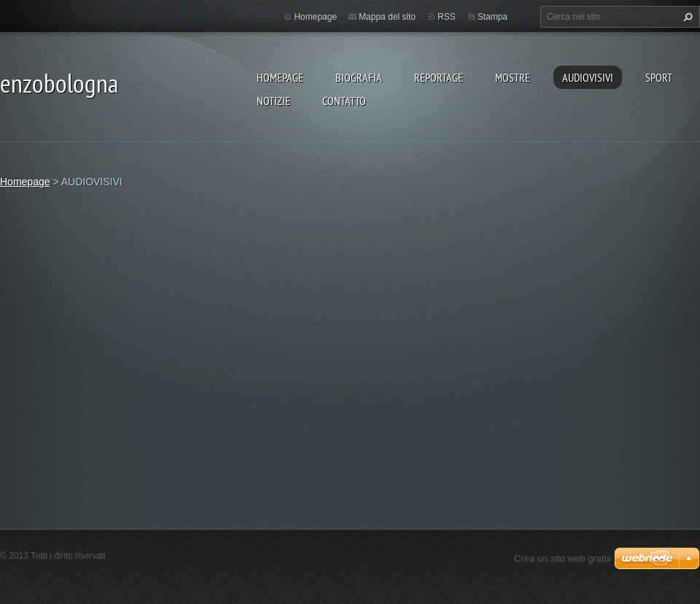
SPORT (659, 77)
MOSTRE (513, 77)
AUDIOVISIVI (588, 77)
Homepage (280, 77)
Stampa (493, 17)
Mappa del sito (387, 17)
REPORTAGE (439, 77)
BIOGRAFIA (359, 77)
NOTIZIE (273, 101)
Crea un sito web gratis (563, 558)
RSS (447, 17)
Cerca (686, 17)
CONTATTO (344, 101)
